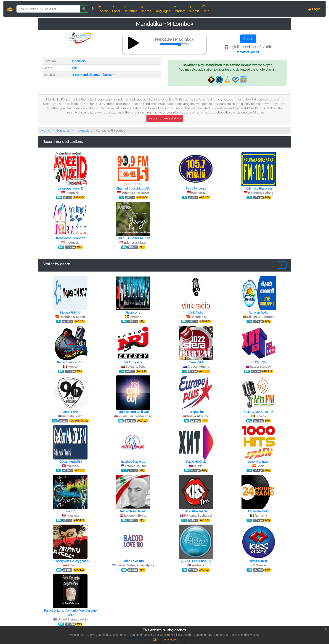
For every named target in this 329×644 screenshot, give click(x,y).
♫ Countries (130, 9)
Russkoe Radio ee (133, 462)
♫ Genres (146, 9)
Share (248, 39)
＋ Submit (194, 9)
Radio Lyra (133, 313)
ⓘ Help (206, 9)
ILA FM (70, 511)
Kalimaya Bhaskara (259, 189)
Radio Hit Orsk (196, 462)
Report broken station (165, 118)
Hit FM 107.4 (259, 362)
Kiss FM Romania (196, 511)
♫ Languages (162, 9)
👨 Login (314, 9)
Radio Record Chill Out (133, 412)
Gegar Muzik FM (70, 462)
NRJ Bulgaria (133, 362)
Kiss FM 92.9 (259, 561)
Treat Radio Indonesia (70, 238)
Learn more (169, 640)
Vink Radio (196, 313)
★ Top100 (103, 9)
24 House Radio (259, 511)
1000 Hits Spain (259, 462)
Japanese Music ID (70, 189)
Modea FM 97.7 (70, 313)
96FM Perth (70, 412)
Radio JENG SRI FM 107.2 (133, 238)
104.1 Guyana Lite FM (259, 412)
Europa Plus (196, 412)
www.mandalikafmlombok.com (94, 75)
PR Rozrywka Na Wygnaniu (70, 561)
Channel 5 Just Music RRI (133, 189)
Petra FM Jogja (196, 189)
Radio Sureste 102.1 (70, 362)
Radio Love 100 (133, 561)
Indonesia (79, 61)
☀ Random (179, 9)
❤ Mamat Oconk (248, 52)
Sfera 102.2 (196, 362)
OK (155, 640)
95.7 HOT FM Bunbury (196, 561)
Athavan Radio (259, 313)
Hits (75, 68)
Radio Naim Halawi (133, 511)
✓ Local (116, 9)
